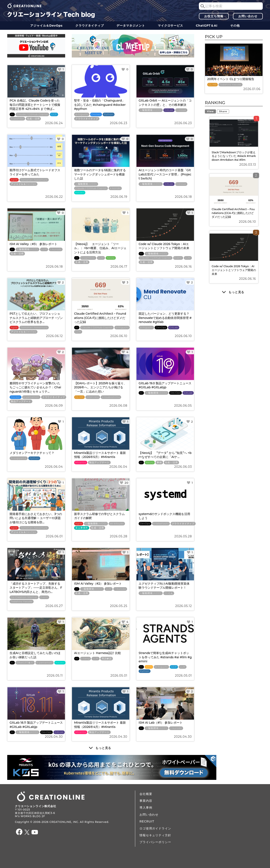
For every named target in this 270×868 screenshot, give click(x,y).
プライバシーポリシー (155, 842)
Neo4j (111, 258)
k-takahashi (161, 524)
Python (109, 114)
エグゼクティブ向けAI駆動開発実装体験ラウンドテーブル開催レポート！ (164, 586)
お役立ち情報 (214, 16)
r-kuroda (56, 249)
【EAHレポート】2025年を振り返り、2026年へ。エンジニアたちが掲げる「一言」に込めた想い (100, 387)
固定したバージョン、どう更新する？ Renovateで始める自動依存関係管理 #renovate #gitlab (165, 318)
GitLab (169, 110)
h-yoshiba (17, 119)
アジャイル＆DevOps (46, 26)
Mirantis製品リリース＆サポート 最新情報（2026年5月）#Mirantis (100, 455)
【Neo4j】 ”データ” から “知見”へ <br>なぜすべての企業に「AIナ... (165, 455)
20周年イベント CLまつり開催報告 (231, 79)
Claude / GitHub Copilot (32, 114)
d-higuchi (82, 114)
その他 (235, 26)
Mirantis (81, 463)
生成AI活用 (33, 119)
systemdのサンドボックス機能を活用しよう (164, 516)
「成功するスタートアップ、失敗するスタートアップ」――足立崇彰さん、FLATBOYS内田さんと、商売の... (36, 588)
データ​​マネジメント (131, 26)
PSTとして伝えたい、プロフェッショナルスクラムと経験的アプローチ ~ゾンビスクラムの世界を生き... (36, 318)
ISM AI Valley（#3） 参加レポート (33, 244)
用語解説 (107, 659)
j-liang (86, 659)
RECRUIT (147, 821)
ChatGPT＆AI (207, 26)
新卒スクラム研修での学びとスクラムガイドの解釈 (99, 516)
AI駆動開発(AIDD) (151, 110)
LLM (44, 249)
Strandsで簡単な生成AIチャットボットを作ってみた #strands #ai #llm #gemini (165, 657)
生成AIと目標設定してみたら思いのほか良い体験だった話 (35, 655)
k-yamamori (31, 397)
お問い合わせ (248, 16)
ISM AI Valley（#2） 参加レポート (98, 584)
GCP (54, 114)
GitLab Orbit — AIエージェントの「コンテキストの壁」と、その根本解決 (165, 103)
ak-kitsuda (117, 524)
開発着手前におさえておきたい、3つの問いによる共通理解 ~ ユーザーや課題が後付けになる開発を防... (36, 518)
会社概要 (146, 794)
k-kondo (115, 188)
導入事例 (146, 808)
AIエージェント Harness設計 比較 (98, 653)
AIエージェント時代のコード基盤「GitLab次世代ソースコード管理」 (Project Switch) (165, 174)
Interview (93, 397)
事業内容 (146, 801)
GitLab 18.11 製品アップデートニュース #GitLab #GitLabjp (36, 725)
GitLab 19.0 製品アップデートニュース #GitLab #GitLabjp (165, 385)
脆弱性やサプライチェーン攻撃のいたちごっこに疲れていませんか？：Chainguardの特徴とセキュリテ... (35, 387)
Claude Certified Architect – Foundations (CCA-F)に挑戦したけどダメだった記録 (100, 318)
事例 (159, 463)
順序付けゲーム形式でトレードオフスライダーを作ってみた (35, 172)
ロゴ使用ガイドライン (155, 828)
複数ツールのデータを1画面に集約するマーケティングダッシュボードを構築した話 (100, 174)
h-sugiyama (19, 458)
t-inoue (181, 110)
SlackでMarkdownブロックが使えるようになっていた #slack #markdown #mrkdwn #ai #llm (234, 156)
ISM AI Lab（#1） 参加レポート (161, 723)
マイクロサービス (170, 26)
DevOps (161, 328)
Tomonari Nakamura (34, 180)
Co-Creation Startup (24, 597)
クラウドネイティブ (90, 26)
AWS (149, 667)
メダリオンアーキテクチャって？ (32, 453)
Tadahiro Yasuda (22, 602)
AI (12, 114)
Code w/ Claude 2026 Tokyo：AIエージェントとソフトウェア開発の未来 (164, 246)
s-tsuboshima (111, 397)
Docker (96, 114)
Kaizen (80, 193)
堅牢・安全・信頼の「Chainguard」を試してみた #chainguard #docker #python (100, 105)
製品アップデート (21, 401)
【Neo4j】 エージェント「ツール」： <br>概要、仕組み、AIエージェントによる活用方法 (100, 248)
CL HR (79, 397)
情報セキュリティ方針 (155, 835)
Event (178, 258)
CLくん (169, 593)
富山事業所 (82, 528)
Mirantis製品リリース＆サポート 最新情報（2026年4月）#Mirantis (100, 725)
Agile (14, 180)
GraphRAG (88, 258)
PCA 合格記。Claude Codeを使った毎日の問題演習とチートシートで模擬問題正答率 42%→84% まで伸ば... (35, 105)
